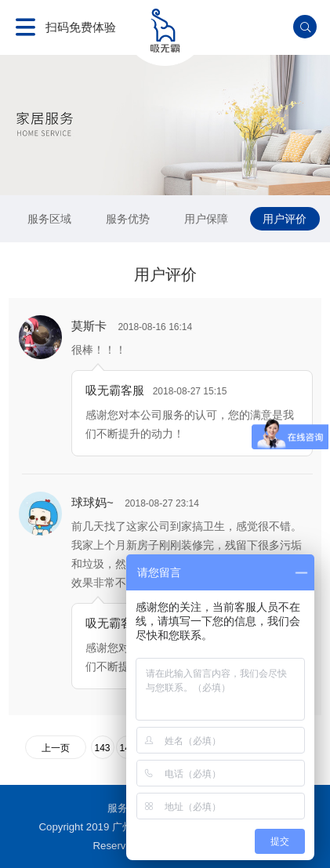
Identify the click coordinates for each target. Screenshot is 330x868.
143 (102, 748)
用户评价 (285, 219)
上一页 (56, 748)
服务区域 (49, 219)
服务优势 (128, 219)
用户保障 (206, 219)
